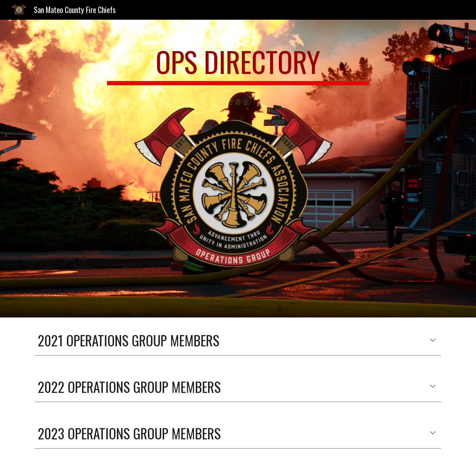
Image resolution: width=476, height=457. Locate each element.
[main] (238, 65)
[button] (433, 341)
